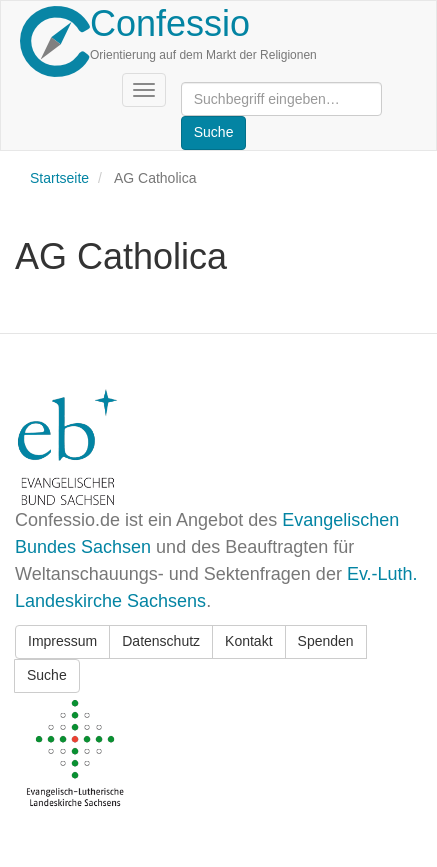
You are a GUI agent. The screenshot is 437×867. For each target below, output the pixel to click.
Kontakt (248, 641)
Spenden (326, 641)
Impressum (62, 641)
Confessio (170, 23)
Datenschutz (161, 641)
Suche (47, 675)
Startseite (59, 178)
